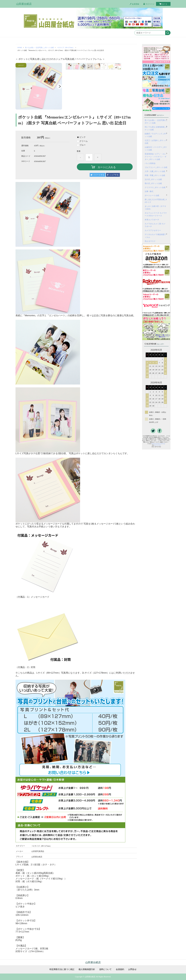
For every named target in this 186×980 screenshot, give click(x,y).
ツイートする (99, 175)
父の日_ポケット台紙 (153, 179)
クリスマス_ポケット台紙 (155, 187)
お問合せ (132, 969)
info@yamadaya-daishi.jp (158, 444)
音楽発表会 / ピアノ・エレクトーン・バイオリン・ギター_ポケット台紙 (156, 157)
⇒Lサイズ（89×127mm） (66, 48)
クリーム (84, 141)
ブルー (83, 145)
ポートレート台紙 (152, 195)
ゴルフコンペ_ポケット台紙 (156, 167)
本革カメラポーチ (152, 220)
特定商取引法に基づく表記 (62, 969)
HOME (20, 48)
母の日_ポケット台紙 (153, 183)
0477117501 (158, 445)
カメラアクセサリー (153, 230)
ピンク (83, 137)
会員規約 (120, 969)
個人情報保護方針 (87, 969)
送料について (105, 969)
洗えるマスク (150, 241)
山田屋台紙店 (24, 4)
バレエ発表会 (150, 163)
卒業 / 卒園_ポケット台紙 (155, 175)
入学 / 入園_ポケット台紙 (155, 171)
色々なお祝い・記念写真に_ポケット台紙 (39, 48)
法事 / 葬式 (149, 191)
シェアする (114, 175)
